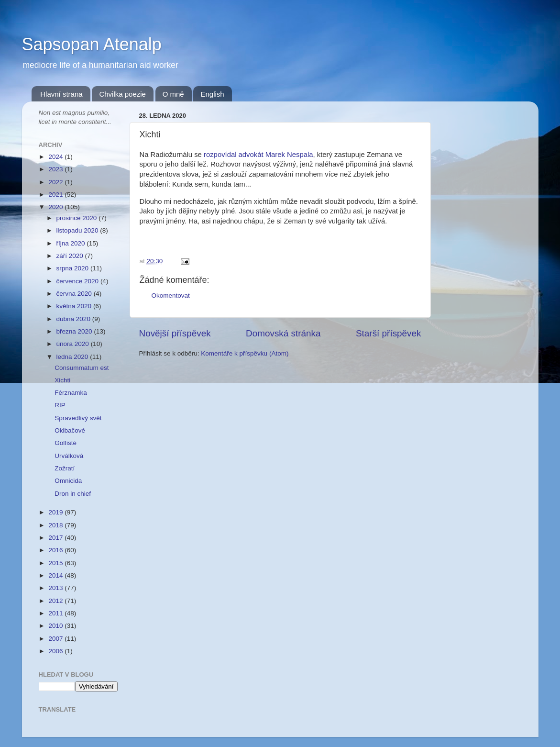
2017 (56, 538)
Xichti (62, 380)
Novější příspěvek (175, 333)
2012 (56, 601)
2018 (56, 525)
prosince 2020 (78, 218)
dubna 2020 (74, 319)
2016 (56, 550)
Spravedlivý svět (78, 418)
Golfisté (66, 443)
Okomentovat (171, 295)
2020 (56, 207)
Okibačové (70, 430)
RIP (60, 405)
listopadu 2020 (78, 230)
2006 (56, 651)
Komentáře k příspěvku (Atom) (245, 353)
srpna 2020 (73, 268)
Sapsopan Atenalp (92, 44)
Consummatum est (82, 368)
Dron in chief (73, 494)
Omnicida (68, 481)
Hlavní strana (61, 94)
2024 (56, 157)
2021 (56, 195)
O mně (173, 94)
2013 (56, 588)
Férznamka (71, 393)
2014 (56, 575)
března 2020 (75, 331)
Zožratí (65, 468)
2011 (56, 613)
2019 (56, 512)
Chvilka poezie (122, 94)
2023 (56, 169)
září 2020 (71, 256)
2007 (56, 639)
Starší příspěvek (389, 333)
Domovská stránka (283, 333)
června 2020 (75, 294)
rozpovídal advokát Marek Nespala (258, 155)
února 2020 (74, 344)
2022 (56, 182)
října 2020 (72, 243)
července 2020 (78, 281)
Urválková (69, 456)
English (212, 94)
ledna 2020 (73, 357)
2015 (56, 563)
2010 (56, 626)
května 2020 (75, 306)
